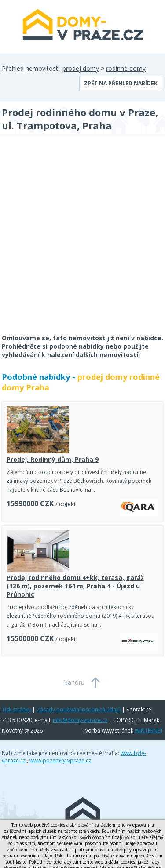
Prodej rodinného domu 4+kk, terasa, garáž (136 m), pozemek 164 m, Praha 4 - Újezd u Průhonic (75, 586)
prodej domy (81, 68)
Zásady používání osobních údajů (79, 709)
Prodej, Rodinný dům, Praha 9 (53, 459)
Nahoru (74, 682)
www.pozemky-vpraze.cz (60, 760)
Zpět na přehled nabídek (121, 83)
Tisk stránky (16, 709)
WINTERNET (149, 731)
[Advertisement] (82, 241)
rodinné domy (126, 68)
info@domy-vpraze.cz (80, 720)
